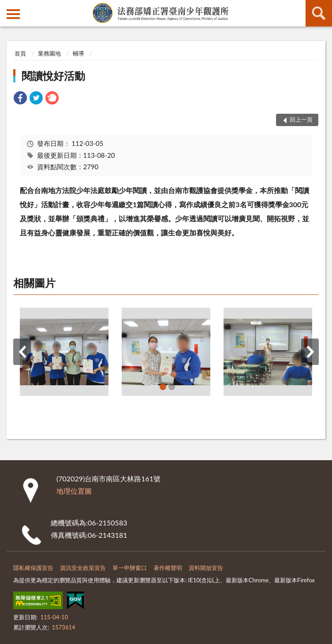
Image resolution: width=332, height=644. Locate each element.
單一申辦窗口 (130, 568)
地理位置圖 (74, 491)
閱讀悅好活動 (53, 76)
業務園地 (49, 53)
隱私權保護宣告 (33, 568)
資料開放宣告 (206, 568)
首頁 (20, 53)
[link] (20, 99)
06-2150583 (107, 523)
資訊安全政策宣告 (83, 568)
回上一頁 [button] (301, 119)
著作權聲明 (168, 568)
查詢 (319, 13)
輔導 (78, 53)
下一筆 (310, 352)
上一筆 (22, 352)
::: (7, 7)
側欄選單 (13, 14)
